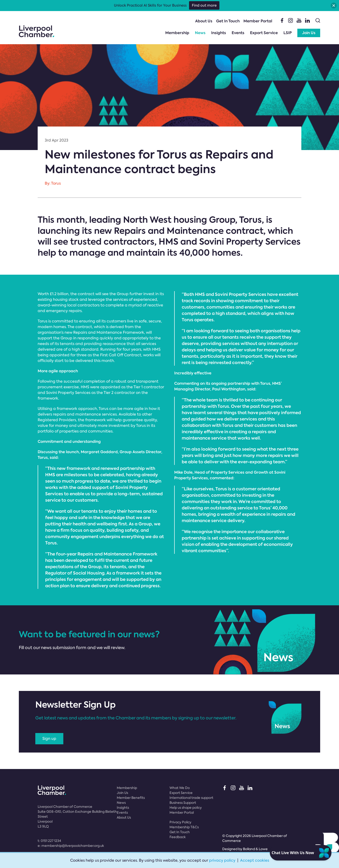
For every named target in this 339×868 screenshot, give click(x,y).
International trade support (191, 798)
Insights (219, 33)
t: (49, 841)
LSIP (288, 33)
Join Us (309, 33)
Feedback (178, 837)
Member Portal (258, 21)
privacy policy (222, 860)
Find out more (204, 5)
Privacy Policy (180, 822)
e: (71, 846)
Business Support (183, 803)
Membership (177, 33)
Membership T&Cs (184, 827)
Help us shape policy (186, 808)
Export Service (264, 33)
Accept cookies (255, 860)
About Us (204, 21)
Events (238, 33)
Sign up (49, 739)
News (200, 33)
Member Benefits (131, 798)
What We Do (180, 788)
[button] (334, 6)
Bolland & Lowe (255, 849)
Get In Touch (228, 21)
